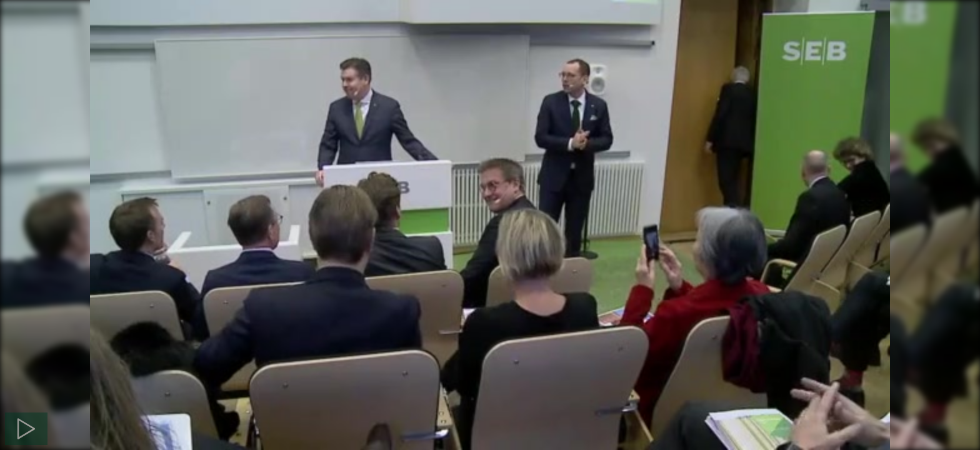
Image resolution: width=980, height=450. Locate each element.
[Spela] (26, 429)
